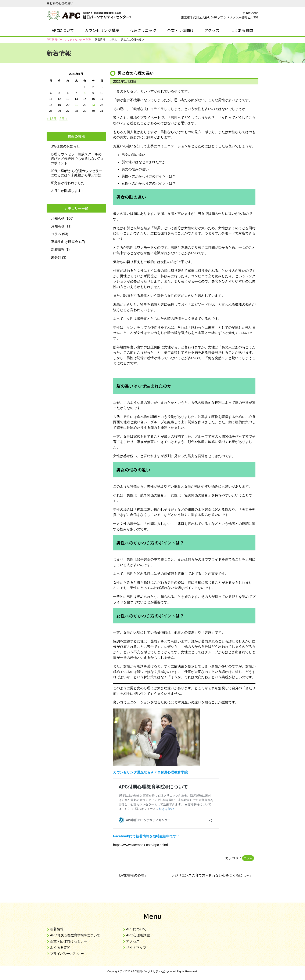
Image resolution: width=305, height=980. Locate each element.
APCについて (63, 30)
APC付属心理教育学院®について (75, 935)
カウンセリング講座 (102, 30)
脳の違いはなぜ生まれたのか (144, 162)
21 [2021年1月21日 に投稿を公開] (76, 105)
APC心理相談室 (138, 935)
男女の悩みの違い (135, 169)
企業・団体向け (180, 30)
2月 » (64, 119)
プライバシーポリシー (67, 954)
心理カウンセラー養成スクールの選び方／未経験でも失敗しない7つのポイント (77, 159)
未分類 (56, 257)
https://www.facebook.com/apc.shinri (141, 845)
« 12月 (52, 119)
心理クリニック (143, 30)
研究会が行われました (68, 183)
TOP (69, 40)
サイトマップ (136, 948)
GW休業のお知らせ (65, 146)
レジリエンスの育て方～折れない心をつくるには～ (210, 875)
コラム (248, 858)
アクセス (212, 30)
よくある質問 (242, 30)
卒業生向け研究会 (65, 242)
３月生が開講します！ (68, 191)
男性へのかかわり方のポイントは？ (149, 176)
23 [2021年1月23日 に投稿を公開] (93, 105)
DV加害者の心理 (132, 875)
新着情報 (58, 250)
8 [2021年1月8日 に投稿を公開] (85, 93)
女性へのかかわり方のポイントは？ (149, 183)
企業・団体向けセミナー (69, 941)
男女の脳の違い (133, 155)
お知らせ (58, 218)
